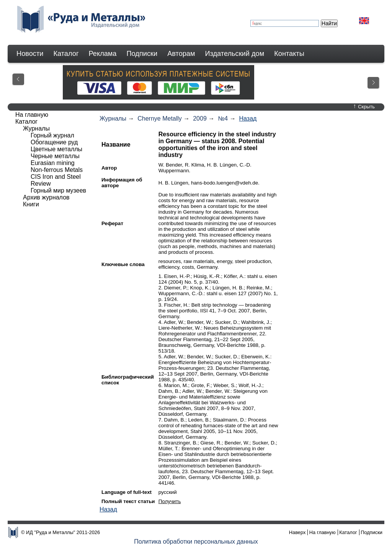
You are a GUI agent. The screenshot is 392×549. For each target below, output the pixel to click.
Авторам (181, 54)
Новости (30, 54)
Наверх (297, 532)
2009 (200, 118)
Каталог (66, 54)
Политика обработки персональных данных (196, 542)
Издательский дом (235, 54)
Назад (248, 118)
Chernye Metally (160, 118)
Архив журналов (46, 197)
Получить (170, 501)
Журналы (113, 118)
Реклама (103, 54)
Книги (31, 204)
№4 (223, 118)
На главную (32, 115)
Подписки (142, 54)
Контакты (289, 54)
